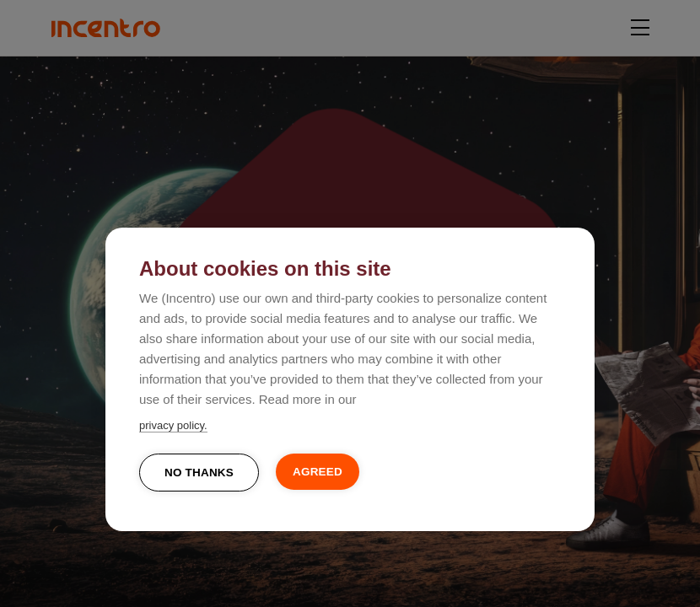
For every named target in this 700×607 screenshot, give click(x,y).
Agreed (318, 472)
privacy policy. (173, 425)
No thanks (199, 473)
